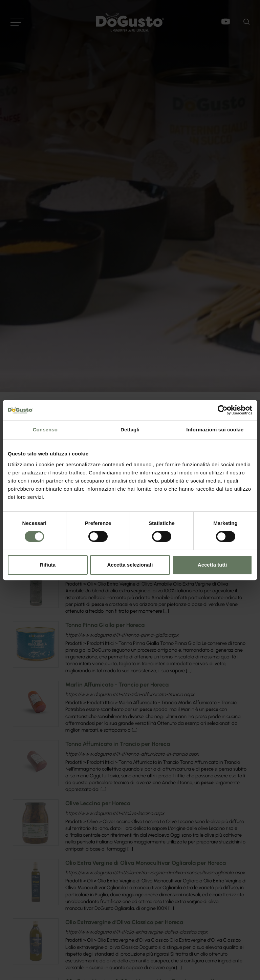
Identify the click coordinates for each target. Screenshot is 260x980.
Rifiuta (48, 565)
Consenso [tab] (45, 430)
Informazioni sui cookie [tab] (215, 430)
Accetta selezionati (130, 565)
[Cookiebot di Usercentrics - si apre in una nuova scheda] (223, 410)
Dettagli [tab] (130, 430)
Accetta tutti (212, 565)
